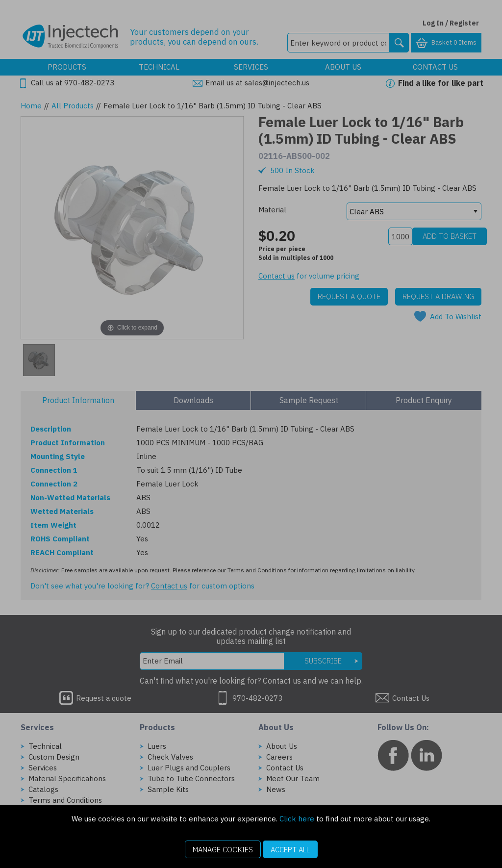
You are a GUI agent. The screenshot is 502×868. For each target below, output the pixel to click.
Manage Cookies (223, 850)
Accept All (290, 850)
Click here (297, 819)
